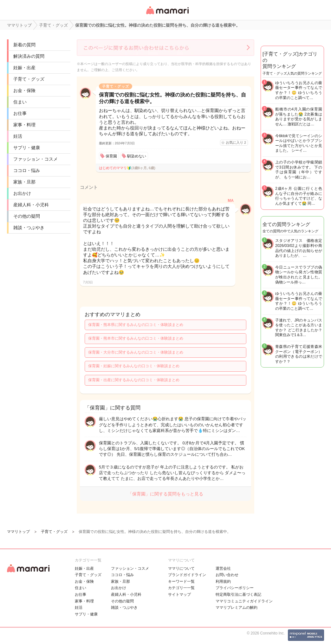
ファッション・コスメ (36, 159)
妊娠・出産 (24, 68)
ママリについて (181, 568)
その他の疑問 (27, 216)
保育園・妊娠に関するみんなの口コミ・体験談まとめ (134, 366)
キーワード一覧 (181, 581)
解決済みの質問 (29, 56)
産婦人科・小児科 (31, 205)
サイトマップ (179, 594)
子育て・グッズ (29, 79)
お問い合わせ (227, 575)
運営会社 (223, 568)
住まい (20, 102)
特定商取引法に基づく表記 (238, 594)
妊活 (18, 136)
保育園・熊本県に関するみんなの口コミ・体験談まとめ (136, 325)
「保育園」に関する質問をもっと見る (165, 494)
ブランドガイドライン (187, 575)
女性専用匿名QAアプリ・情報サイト (167, 15)
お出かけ (22, 193)
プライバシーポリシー (235, 588)
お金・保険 (24, 90)
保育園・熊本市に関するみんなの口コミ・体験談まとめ (136, 338)
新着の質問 (24, 45)
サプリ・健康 (27, 148)
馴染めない (137, 156)
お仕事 (20, 113)
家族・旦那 (24, 182)
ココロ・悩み (27, 170)
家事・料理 (24, 125)
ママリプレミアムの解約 (237, 607)
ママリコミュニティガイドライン (244, 601)
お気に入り (236, 143)
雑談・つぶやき (29, 228)
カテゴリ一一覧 (181, 588)
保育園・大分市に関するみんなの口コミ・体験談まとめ (136, 352)
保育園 (111, 156)
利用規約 (223, 581)
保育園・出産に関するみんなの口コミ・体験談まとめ (134, 380)
